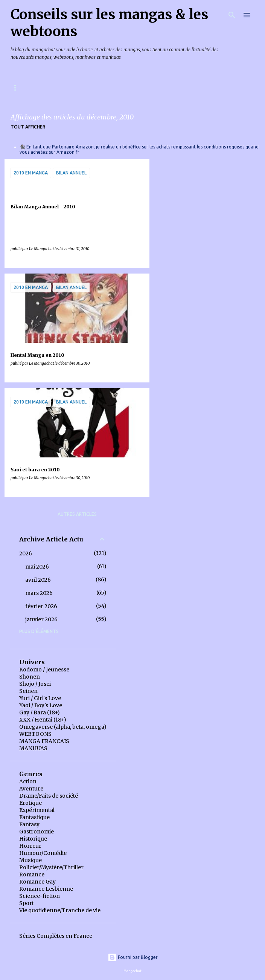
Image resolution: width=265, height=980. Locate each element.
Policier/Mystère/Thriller (51, 867)
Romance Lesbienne (46, 889)
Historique (33, 839)
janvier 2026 (41, 619)
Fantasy (29, 824)
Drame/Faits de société (49, 796)
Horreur (30, 846)
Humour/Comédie (43, 853)
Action (28, 781)
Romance (32, 875)
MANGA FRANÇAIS (44, 741)
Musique (30, 860)
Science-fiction (40, 896)
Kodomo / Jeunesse (44, 670)
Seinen (28, 691)
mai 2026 (37, 567)
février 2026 (41, 606)
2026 (26, 553)
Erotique (30, 803)
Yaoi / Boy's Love (41, 705)
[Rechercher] (232, 15)
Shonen (30, 677)
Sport (27, 903)
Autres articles (77, 514)
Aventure (31, 789)
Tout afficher (28, 127)
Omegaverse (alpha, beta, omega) (63, 727)
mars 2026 (39, 593)
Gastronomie (37, 832)
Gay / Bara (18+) (40, 712)
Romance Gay (37, 882)
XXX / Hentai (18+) (43, 720)
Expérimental (37, 810)
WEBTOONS (35, 734)
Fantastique (34, 817)
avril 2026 (38, 580)
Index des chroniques (164, 88)
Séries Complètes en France (56, 936)
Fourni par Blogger (133, 957)
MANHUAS (33, 748)
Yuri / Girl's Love (40, 698)
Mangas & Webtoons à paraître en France (65, 88)
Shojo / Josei (35, 684)
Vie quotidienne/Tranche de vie (60, 910)
